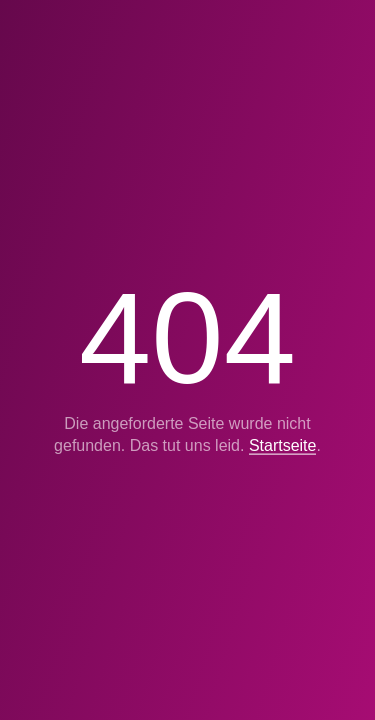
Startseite (283, 445)
